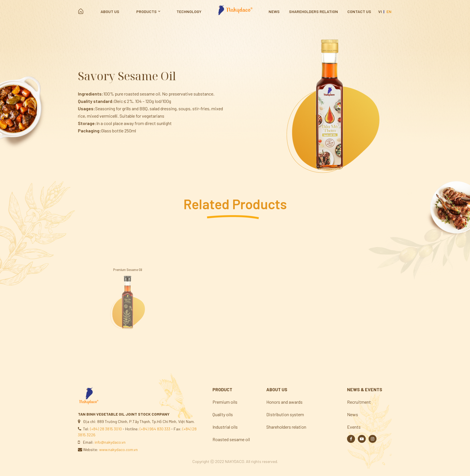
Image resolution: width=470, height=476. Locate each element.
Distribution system (285, 414)
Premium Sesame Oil (127, 280)
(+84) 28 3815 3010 (106, 429)
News (274, 11)
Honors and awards (284, 402)
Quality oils (223, 414)
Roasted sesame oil (231, 439)
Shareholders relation (313, 11)
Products (146, 11)
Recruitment (359, 402)
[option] (332, 103)
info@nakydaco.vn (110, 442)
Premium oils (225, 402)
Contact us (359, 11)
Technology (189, 11)
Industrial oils (225, 427)
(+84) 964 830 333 (155, 429)
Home (81, 11)
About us (110, 11)
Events (354, 427)
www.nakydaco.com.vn (118, 449)
